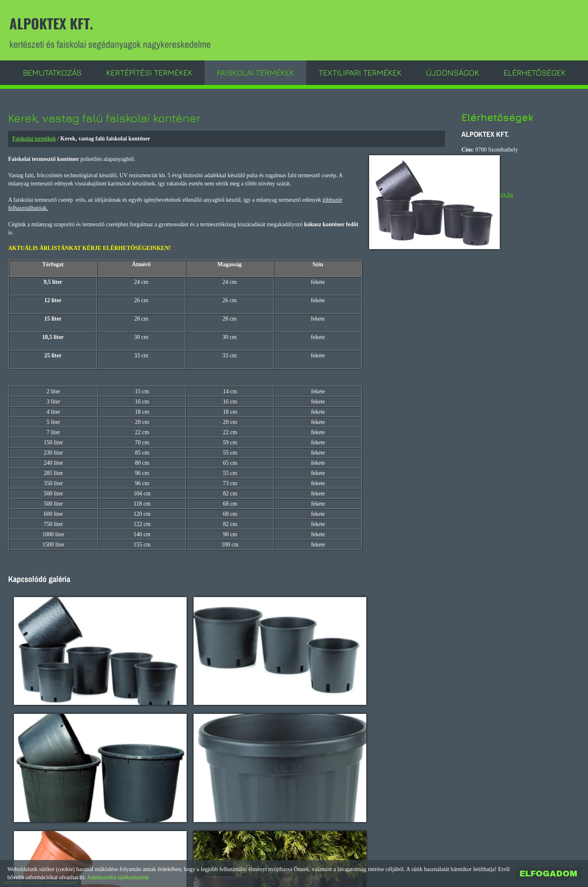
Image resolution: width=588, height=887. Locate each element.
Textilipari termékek (360, 71)
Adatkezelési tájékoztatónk (118, 877)
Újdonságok (452, 71)
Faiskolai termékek (255, 71)
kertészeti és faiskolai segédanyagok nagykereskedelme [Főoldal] (113, 32)
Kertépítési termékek (149, 71)
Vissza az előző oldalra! (66, 832)
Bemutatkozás (52, 71)
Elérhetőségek (535, 71)
